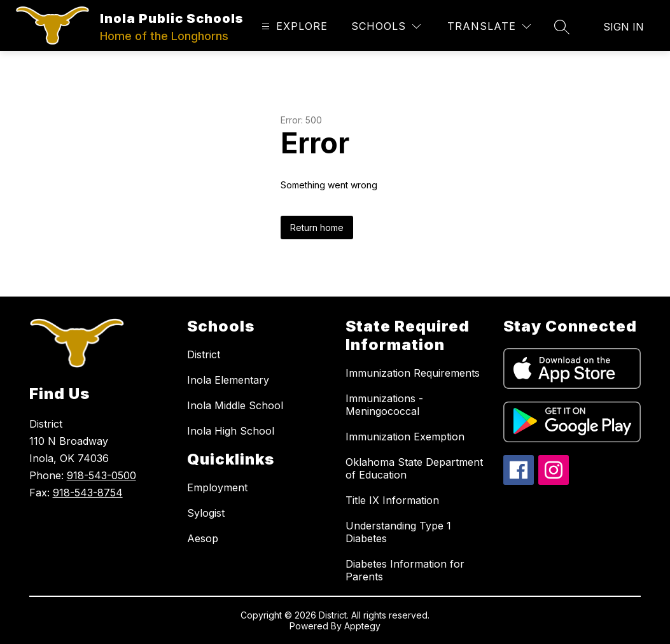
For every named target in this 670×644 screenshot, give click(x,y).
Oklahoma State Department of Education (414, 468)
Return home (317, 227)
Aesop (203, 538)
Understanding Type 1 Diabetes (398, 532)
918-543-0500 (101, 475)
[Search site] (562, 27)
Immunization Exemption (405, 437)
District (204, 354)
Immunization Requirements (413, 373)
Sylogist (206, 513)
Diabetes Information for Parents (405, 570)
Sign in (624, 27)
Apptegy (362, 626)
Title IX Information (392, 500)
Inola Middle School (235, 405)
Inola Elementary (228, 380)
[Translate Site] (489, 26)
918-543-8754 (88, 493)
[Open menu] (293, 26)
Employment (217, 487)
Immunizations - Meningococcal (384, 405)
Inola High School (231, 431)
